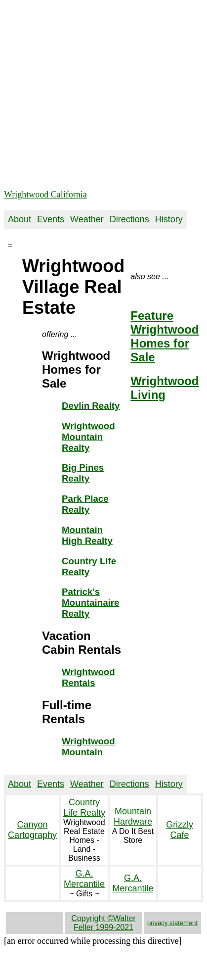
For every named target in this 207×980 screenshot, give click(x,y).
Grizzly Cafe (180, 830)
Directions (129, 219)
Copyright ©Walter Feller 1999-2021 (103, 923)
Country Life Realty (84, 808)
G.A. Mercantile (84, 879)
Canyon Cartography (32, 830)
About (20, 219)
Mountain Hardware (133, 816)
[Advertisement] (93, 97)
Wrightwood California (45, 195)
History (169, 219)
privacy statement (172, 923)
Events (51, 219)
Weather (87, 219)
